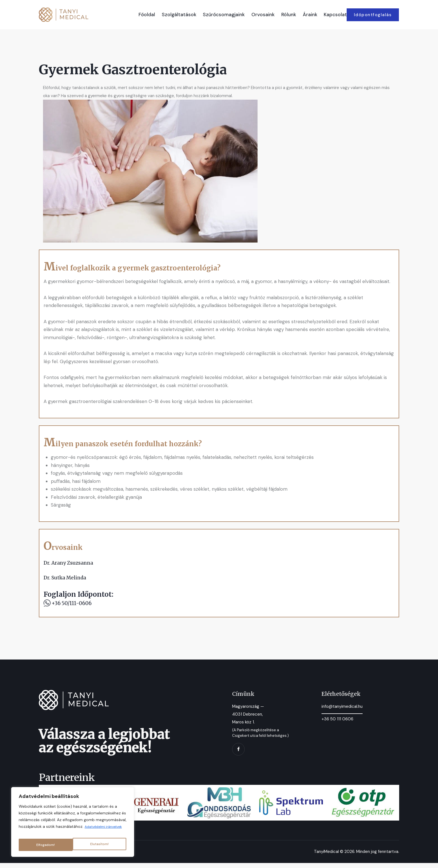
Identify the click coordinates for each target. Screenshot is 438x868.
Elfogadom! (100, 845)
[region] (73, 821)
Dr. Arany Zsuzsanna (72, 564)
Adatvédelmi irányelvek (69, 831)
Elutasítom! (45, 845)
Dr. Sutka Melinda (68, 580)
